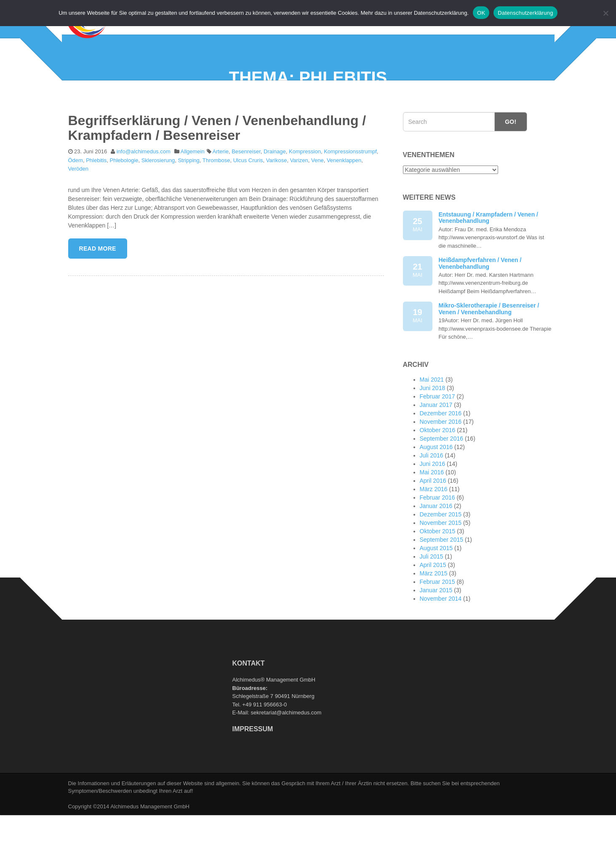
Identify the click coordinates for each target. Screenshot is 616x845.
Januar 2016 (436, 537)
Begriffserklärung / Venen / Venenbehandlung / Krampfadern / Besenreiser (217, 159)
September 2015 (442, 571)
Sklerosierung (158, 191)
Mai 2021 (432, 411)
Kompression (305, 183)
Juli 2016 (432, 487)
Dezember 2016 (441, 445)
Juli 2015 (432, 588)
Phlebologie (124, 191)
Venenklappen (344, 191)
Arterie (221, 183)
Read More (98, 280)
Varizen (299, 191)
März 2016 (434, 521)
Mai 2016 (432, 504)
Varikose (277, 191)
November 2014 (441, 630)
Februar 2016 (437, 529)
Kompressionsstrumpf (350, 183)
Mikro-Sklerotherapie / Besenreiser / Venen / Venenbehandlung (489, 340)
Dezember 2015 (441, 546)
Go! (511, 153)
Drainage (275, 183)
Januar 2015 (436, 622)
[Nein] (605, 13)
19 (418, 348)
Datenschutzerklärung (525, 13)
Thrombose (216, 191)
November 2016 (441, 453)
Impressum (253, 760)
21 (418, 302)
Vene (317, 191)
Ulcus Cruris (248, 191)
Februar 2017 (437, 428)
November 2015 (441, 554)
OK (481, 13)
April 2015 (433, 596)
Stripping (188, 191)
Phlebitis (96, 191)
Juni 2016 (433, 495)
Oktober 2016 (438, 462)
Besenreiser (246, 183)
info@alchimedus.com (144, 183)
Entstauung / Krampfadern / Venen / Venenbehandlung (488, 249)
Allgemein (193, 183)
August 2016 (436, 479)
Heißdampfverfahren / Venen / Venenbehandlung (480, 294)
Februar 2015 (437, 613)
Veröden (78, 200)
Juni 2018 (433, 420)
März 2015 (434, 605)
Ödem (76, 191)
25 (418, 256)
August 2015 (436, 580)
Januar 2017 (436, 436)
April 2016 (433, 512)
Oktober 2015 (438, 563)
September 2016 (442, 470)
